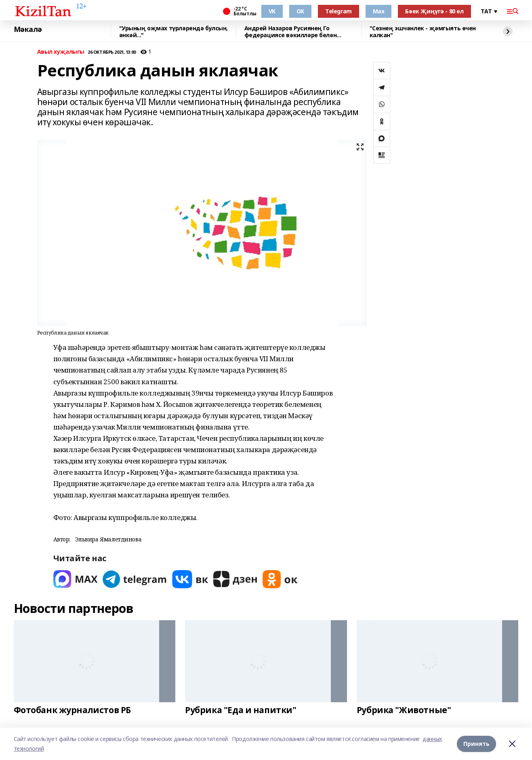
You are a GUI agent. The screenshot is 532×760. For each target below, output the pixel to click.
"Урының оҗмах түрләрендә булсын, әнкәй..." (174, 32)
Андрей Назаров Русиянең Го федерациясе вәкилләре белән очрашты (291, 32)
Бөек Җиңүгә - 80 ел (434, 11)
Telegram (339, 11)
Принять (476, 744)
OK (300, 11)
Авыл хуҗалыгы (61, 52)
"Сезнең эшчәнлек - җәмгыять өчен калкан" (423, 32)
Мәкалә (28, 29)
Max (379, 11)
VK (272, 11)
